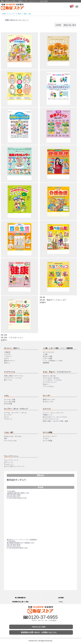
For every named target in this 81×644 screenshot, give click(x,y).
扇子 (6, 438)
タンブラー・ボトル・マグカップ (16, 409)
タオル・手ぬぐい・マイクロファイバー (57, 372)
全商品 (4, 14)
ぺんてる (7, 354)
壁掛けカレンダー (49, 399)
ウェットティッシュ (11, 456)
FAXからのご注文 (39, 627)
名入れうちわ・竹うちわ (13, 436)
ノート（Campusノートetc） (53, 361)
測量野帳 (46, 363)
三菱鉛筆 (7, 352)
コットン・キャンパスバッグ (53, 413)
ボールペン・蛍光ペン (12, 348)
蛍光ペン (7, 363)
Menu (77, 5)
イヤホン (46, 438)
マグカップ (8, 419)
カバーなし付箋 (10, 399)
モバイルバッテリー (50, 436)
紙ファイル (8, 380)
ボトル (6, 417)
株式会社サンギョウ (16, 480)
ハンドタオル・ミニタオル (52, 380)
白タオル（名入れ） (50, 376)
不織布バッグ (47, 415)
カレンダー (12, 14)
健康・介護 (27, 14)
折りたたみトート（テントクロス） (55, 417)
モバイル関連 (47, 432)
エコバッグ (47, 409)
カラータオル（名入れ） (51, 378)
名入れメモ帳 (47, 356)
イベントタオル (48, 386)
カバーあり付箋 (10, 402)
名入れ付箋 (8, 404)
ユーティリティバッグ (51, 419)
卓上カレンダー (48, 402)
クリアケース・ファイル (13, 378)
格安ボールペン (10, 361)
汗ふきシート (9, 464)
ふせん (6, 396)
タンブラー (8, 415)
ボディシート (9, 462)
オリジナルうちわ (10, 441)
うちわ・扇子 (9, 432)
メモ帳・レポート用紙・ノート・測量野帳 (58, 348)
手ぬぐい (46, 384)
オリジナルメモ (48, 352)
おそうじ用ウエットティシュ (14, 466)
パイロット (8, 356)
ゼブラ (6, 358)
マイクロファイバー (50, 382)
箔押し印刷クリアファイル (13, 376)
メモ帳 (45, 354)
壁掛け (20, 14)
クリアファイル (10, 372)
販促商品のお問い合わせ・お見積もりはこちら (39, 632)
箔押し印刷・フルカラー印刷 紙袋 (55, 421)
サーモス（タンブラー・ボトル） (16, 413)
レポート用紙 (47, 358)
